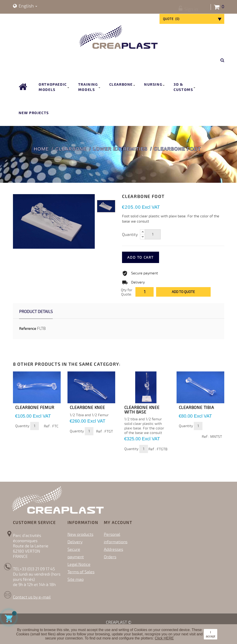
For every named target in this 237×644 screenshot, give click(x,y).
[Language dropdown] (25, 6)
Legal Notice (79, 564)
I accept (211, 634)
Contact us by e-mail (32, 597)
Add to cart (148, 258)
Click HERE (164, 638)
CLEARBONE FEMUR (35, 408)
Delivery (75, 542)
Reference (28, 329)
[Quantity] (153, 234)
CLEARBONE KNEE (87, 408)
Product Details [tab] (36, 312)
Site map (76, 579)
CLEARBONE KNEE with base (142, 410)
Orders (110, 557)
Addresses (114, 549)
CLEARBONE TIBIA (196, 408)
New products (80, 534)
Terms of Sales (81, 572)
